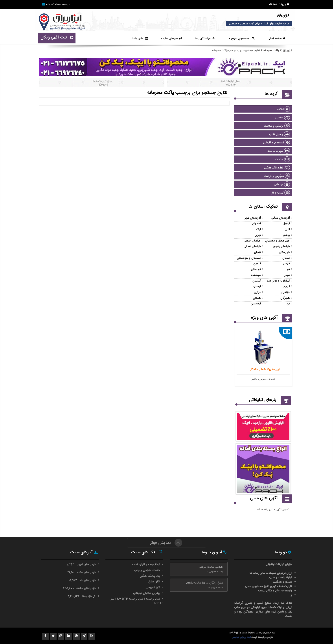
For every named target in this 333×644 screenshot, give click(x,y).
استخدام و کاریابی (277, 143)
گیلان (287, 287)
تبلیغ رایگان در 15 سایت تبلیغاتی (204, 583)
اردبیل (286, 224)
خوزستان (285, 252)
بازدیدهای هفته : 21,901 (82, 573)
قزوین (257, 264)
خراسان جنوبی (252, 241)
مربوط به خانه (279, 151)
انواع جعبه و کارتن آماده (146, 565)
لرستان (257, 287)
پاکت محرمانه (271, 51)
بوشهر (286, 235)
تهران (258, 235)
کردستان (256, 269)
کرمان (287, 275)
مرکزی (257, 292)
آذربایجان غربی (252, 218)
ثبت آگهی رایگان (57, 38)
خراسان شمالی (252, 247)
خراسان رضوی (281, 247)
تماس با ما (140, 39)
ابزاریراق (287, 51)
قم (288, 269)
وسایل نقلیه (280, 134)
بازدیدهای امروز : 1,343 (82, 565)
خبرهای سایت (172, 39)
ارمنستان (256, 304)
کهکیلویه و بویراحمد (278, 281)
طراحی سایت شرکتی (211, 567)
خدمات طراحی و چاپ (147, 570)
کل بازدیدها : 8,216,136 (82, 596)
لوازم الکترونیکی (277, 168)
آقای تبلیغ (154, 582)
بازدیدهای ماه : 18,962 (83, 580)
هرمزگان (285, 298)
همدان (257, 298)
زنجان (257, 252)
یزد (288, 304)
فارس (287, 264)
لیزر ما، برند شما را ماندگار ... (263, 370)
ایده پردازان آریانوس (242, 637)
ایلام (258, 229)
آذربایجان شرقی (281, 218)
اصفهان (257, 224)
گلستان (257, 281)
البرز (288, 229)
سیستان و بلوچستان (249, 258)
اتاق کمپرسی (153, 587)
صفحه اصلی (276, 39)
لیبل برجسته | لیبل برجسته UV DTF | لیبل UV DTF (136, 601)
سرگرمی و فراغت (277, 176)
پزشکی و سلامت (277, 126)
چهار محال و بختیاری (278, 241)
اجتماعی (282, 185)
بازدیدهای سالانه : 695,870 (80, 588)
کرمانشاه (256, 275)
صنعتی (283, 118)
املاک (284, 109)
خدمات (282, 159)
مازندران (285, 292)
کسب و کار (281, 193)
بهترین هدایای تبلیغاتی (147, 593)
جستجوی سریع (241, 39)
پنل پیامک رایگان (150, 576)
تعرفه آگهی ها (205, 39)
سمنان (286, 258)
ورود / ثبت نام (279, 4)
